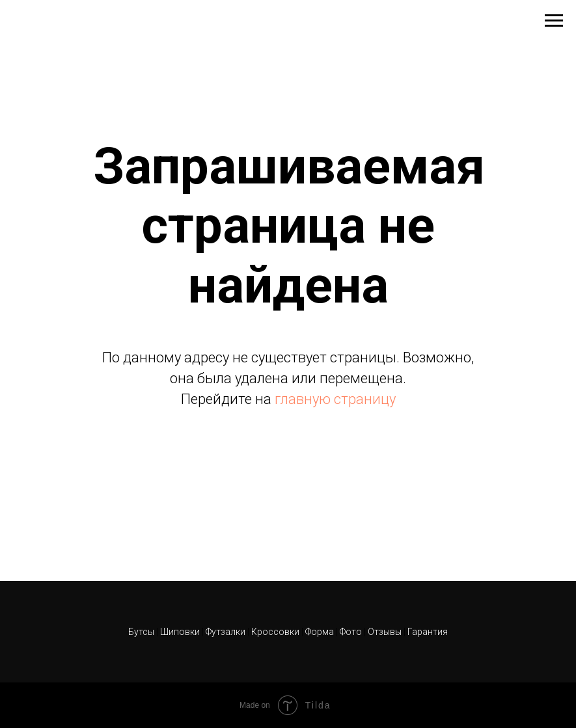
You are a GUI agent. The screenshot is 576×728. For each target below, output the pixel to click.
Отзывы (386, 632)
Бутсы (142, 632)
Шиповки (181, 632)
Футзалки (226, 632)
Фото (352, 632)
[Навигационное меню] (554, 21)
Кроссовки (275, 632)
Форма (320, 632)
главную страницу (335, 399)
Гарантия (428, 632)
